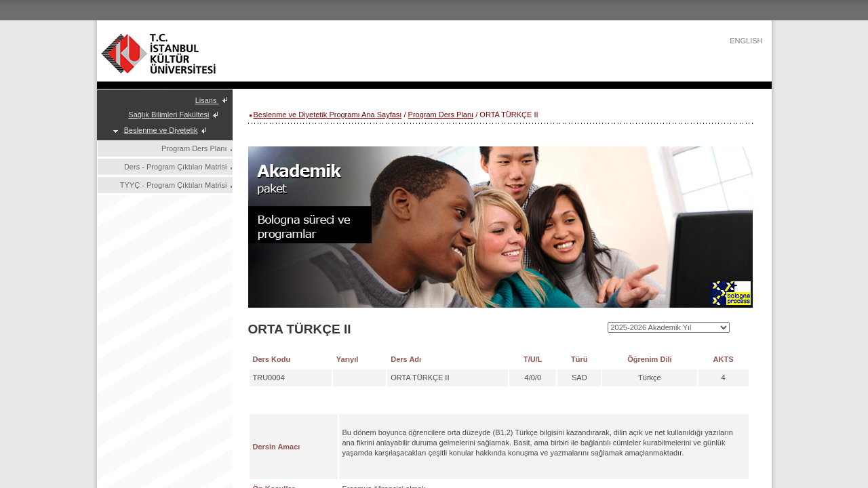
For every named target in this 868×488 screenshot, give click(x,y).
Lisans (207, 100)
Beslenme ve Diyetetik (161, 130)
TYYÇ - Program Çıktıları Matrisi (174, 185)
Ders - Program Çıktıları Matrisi (176, 167)
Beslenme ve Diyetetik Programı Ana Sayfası (328, 115)
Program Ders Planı (194, 148)
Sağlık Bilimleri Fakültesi (169, 115)
